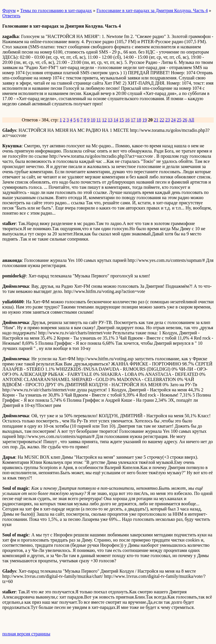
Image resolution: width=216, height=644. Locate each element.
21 (156, 120)
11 (99, 120)
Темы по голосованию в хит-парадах (56, 11)
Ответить (11, 16)
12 (104, 120)
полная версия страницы (26, 634)
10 (93, 120)
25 (179, 120)
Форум (9, 11)
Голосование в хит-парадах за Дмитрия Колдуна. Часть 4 (152, 11)
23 (168, 120)
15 (122, 120)
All (191, 120)
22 (162, 120)
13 (110, 120)
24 (173, 120)
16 (127, 120)
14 (116, 120)
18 (139, 120)
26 (185, 120)
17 (133, 120)
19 (145, 120)
